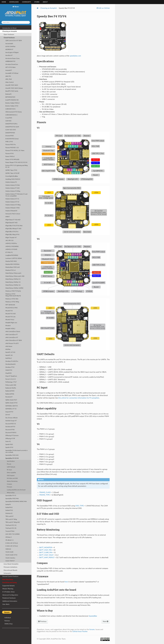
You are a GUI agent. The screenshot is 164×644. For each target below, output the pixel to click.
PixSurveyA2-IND (11, 385)
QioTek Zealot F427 (11, 400)
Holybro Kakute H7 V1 (12, 199)
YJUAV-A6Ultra (10, 558)
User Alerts (6, 604)
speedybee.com (75, 56)
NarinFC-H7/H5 (10, 352)
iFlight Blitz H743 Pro (12, 232)
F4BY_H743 (9, 142)
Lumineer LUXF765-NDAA (14, 258)
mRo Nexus (9, 346)
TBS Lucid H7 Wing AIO (13, 522)
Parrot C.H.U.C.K (11, 379)
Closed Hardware (9, 38)
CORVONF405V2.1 (11, 115)
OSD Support (11, 476)
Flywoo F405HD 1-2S (12, 148)
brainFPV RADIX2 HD (12, 100)
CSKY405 (8, 121)
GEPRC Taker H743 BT (12, 173)
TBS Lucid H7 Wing (11, 519)
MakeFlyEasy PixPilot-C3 (13, 279)
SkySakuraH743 (10, 427)
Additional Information (10, 601)
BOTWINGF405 (10, 97)
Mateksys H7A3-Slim (12, 299)
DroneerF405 (10, 136)
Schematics (7, 573)
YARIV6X (8, 549)
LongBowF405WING (12, 255)
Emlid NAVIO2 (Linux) (12, 139)
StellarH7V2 (9, 510)
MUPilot (8, 349)
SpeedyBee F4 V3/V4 (12, 458)
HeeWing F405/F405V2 (13, 179)
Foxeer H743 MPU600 (12, 160)
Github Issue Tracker (80, 631)
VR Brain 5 (9, 537)
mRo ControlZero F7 (12, 335)
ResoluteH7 (9, 397)
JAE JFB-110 (9, 241)
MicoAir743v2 (10, 320)
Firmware (9, 487)
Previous (42, 621)
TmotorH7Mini (10, 531)
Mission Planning (8, 589)
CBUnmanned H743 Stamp (14, 112)
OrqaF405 (9, 373)
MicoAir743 (9, 311)
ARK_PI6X (9, 79)
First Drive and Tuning (10, 583)
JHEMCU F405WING (12, 247)
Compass (9, 484)
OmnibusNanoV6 (11, 364)
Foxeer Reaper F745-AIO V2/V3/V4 (16, 162)
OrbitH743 (9, 370)
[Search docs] (16, 22)
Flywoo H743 (10, 154)
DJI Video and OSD (12, 478)
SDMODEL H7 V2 (11, 409)
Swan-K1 (8, 442)
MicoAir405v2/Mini (11, 308)
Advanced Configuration (10, 595)
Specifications (11, 461)
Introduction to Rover (9, 28)
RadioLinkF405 (10, 391)
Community (26, 2)
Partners (7, 621)
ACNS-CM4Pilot (10, 47)
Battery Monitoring (12, 481)
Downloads (14, 2)
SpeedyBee (93, 616)
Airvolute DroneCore (12, 64)
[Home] (38, 8)
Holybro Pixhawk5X (11, 211)
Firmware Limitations (10, 567)
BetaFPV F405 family (12, 91)
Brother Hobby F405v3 (12, 103)
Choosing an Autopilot (10, 31)
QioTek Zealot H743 (11, 403)
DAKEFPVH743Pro (11, 124)
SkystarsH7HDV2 (11, 433)
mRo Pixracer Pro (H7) (12, 344)
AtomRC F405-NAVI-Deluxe (14, 88)
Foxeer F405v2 (10, 157)
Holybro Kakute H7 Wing (13, 205)
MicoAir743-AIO (11, 314)
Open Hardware (9, 35)
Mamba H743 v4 (11, 270)
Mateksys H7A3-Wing (12, 302)
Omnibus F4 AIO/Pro (12, 361)
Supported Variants (9, 586)
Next (106, 621)
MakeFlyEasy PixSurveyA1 (13, 273)
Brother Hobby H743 (12, 106)
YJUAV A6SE (9, 552)
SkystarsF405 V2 (11, 424)
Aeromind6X (9, 44)
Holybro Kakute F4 (11, 182)
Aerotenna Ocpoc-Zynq (12, 59)
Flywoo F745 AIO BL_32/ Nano (15, 151)
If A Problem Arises (9, 592)
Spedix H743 (9, 447)
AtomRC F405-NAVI (12, 85)
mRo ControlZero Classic (13, 332)
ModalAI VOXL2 (10, 329)
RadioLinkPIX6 (10, 394)
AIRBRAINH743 (10, 61)
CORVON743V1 (11, 109)
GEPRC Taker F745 (11, 170)
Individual (8, 618)
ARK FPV (8, 76)
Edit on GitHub (104, 8)
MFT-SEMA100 (10, 305)
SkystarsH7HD (10, 430)
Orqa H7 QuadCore (11, 376)
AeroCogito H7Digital (12, 53)
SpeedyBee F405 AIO (12, 455)
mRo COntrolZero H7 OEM (14, 340)
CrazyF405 (9, 118)
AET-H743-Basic (11, 67)
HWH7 (8, 217)
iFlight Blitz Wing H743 (12, 235)
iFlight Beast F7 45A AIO (13, 220)
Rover (16, 13)
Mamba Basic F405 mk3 (13, 267)
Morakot (8, 326)
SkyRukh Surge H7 (11, 421)
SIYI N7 (8, 415)
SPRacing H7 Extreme (12, 436)
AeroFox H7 (9, 55)
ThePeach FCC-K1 (11, 525)
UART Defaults (11, 467)
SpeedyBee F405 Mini (12, 499)
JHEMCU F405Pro (11, 243)
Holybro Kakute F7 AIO (12, 188)
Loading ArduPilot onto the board (16, 490)
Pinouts (9, 464)
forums (92, 629)
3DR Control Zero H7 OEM (14, 41)
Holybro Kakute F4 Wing (13, 191)
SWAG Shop (9, 624)
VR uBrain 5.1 (10, 540)
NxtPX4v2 (9, 358)
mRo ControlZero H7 (12, 338)
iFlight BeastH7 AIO (11, 223)
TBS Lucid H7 (9, 516)
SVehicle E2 (9, 513)
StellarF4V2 (9, 508)
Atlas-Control (9, 82)
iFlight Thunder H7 (11, 238)
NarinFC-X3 (9, 355)
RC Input (9, 470)
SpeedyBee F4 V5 (11, 496)
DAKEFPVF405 (10, 133)
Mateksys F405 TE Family (13, 291)
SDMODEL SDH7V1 (12, 406)
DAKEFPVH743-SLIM (12, 127)
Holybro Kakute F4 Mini (13, 185)
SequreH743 (9, 412)
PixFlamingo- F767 (11, 382)
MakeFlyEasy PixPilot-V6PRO (14, 288)
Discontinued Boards (10, 570)
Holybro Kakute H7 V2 (12, 202)
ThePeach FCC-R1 (11, 528)
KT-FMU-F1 (9, 252)
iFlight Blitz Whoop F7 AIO (13, 229)
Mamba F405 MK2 (11, 261)
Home (4, 2)
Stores (37, 2)
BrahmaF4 (8, 94)
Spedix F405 (9, 445)
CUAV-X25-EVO (11, 130)
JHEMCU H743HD (11, 249)
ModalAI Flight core (11, 323)
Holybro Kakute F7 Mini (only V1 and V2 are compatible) (16, 195)
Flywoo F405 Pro (11, 145)
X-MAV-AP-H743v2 (12, 543)
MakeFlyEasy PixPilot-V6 (13, 285)
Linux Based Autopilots (11, 564)
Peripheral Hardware (9, 598)
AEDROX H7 (9, 50)
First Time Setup (8, 580)
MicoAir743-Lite (10, 317)
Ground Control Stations (10, 576)
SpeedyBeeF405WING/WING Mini (16, 502)
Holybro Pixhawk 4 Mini (12, 208)
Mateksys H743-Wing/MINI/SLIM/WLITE (13, 295)
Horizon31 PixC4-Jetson (13, 214)
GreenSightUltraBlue (12, 176)
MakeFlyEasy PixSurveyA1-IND (15, 276)
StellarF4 (8, 505)
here (66, 582)
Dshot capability (11, 473)
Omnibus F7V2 (10, 367)
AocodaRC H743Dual (12, 73)
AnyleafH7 (9, 70)
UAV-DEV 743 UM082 (13, 534)
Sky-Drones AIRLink (12, 418)
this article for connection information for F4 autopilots (79, 398)
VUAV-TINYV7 (10, 561)
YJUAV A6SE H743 (11, 555)
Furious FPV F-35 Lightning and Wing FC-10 (17, 166)
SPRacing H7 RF (10, 439)
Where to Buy (11, 493)
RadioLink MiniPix (11, 388)
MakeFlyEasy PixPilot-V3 (13, 282)
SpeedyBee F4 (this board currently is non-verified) (16, 451)
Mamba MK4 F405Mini (12, 264)
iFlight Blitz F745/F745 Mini (14, 226)
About (45, 2)
